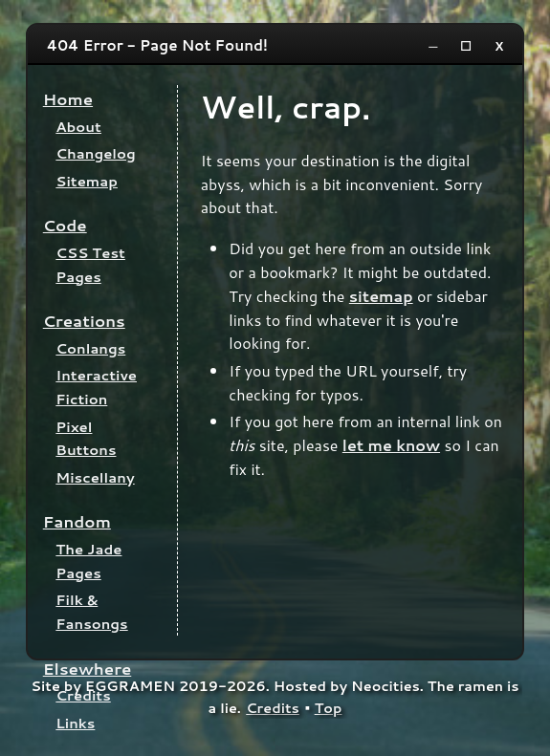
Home (68, 99)
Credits (83, 695)
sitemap (381, 296)
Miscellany (95, 477)
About (78, 127)
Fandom (77, 521)
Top (329, 708)
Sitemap (87, 181)
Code (65, 225)
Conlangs (90, 348)
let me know (391, 445)
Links (75, 723)
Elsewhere (88, 669)
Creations (84, 321)
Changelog (95, 153)
